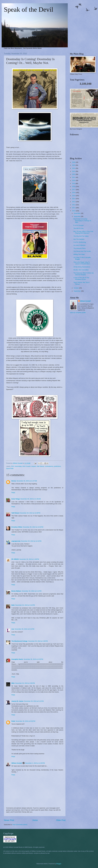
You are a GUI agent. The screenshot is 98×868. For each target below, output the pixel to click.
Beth (13, 605)
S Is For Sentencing (80, 242)
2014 (74, 199)
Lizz (13, 629)
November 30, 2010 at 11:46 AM (31, 499)
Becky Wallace (16, 591)
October (76, 288)
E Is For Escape (79, 225)
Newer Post (9, 820)
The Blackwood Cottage (19, 641)
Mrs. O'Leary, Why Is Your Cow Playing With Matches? (83, 232)
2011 (74, 208)
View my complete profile (78, 313)
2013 (74, 202)
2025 (74, 165)
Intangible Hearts (17, 659)
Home (35, 820)
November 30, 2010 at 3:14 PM (32, 591)
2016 (74, 193)
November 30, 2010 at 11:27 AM (27, 481)
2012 (13, 466)
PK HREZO (15, 559)
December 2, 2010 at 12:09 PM (35, 763)
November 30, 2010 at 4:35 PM (33, 659)
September (77, 291)
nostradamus (49, 466)
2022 (74, 174)
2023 (74, 171)
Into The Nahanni (79, 239)
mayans (34, 466)
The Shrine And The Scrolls (82, 251)
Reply (13, 493)
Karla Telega (16, 499)
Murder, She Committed (81, 270)
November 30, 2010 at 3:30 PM (38, 641)
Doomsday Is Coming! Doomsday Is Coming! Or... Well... (83, 221)
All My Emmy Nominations (82, 267)
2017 (74, 190)
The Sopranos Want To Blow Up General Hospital (84, 274)
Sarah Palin (10, 468)
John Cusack (26, 466)
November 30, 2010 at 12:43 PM (33, 527)
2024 (74, 168)
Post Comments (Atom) (20, 825)
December (77, 213)
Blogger (59, 864)
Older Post (61, 820)
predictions (57, 466)
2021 (74, 177)
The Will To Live (78, 228)
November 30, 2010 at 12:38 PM (30, 513)
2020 (74, 180)
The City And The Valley (81, 236)
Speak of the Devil (29, 9)
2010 (74, 211)
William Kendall (17, 763)
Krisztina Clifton (17, 527)
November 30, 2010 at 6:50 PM (25, 721)
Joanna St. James (17, 701)
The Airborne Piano (80, 248)
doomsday (18, 466)
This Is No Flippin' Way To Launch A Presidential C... (82, 263)
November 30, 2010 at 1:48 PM (29, 559)
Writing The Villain (79, 254)
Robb (13, 721)
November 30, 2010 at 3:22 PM (24, 629)
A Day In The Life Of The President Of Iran (81, 278)
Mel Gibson (41, 466)
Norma (14, 481)
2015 (74, 196)
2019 (74, 183)
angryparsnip (16, 541)
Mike (13, 683)
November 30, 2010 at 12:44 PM (31, 541)
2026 (74, 162)
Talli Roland (15, 513)
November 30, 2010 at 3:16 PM (25, 605)
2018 (74, 187)
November (77, 216)
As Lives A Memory (79, 245)
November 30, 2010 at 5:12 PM (34, 701)
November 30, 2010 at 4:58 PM (25, 683)
